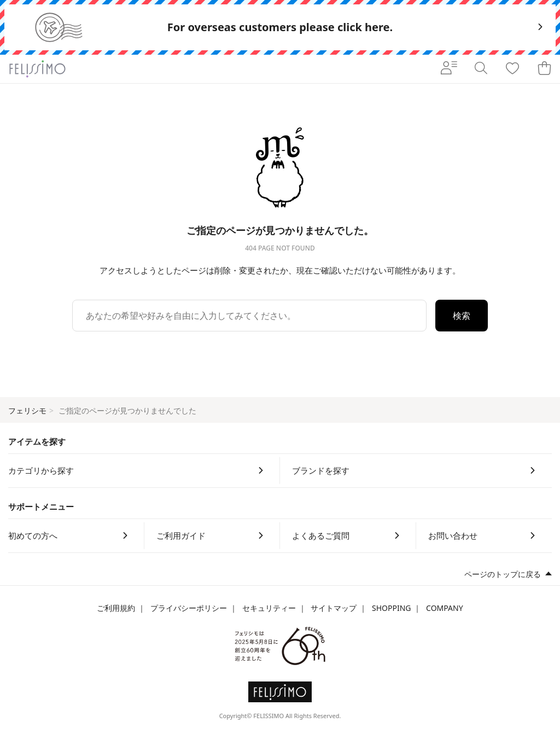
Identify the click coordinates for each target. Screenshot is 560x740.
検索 (462, 316)
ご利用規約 (116, 608)
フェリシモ (27, 410)
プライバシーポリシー (189, 608)
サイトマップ (334, 608)
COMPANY (444, 608)
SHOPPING (392, 608)
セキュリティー (269, 608)
